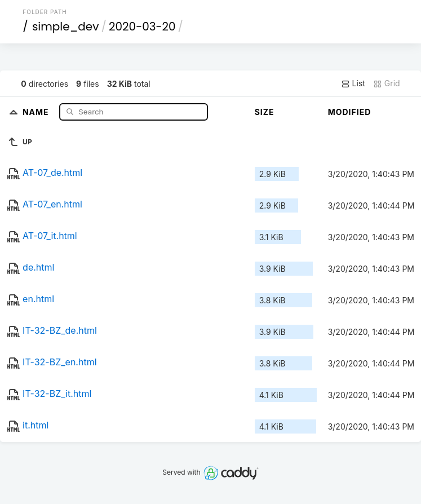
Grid (387, 83)
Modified (350, 112)
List (353, 83)
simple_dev (66, 26)
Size (265, 112)
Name (37, 111)
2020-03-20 (142, 26)
